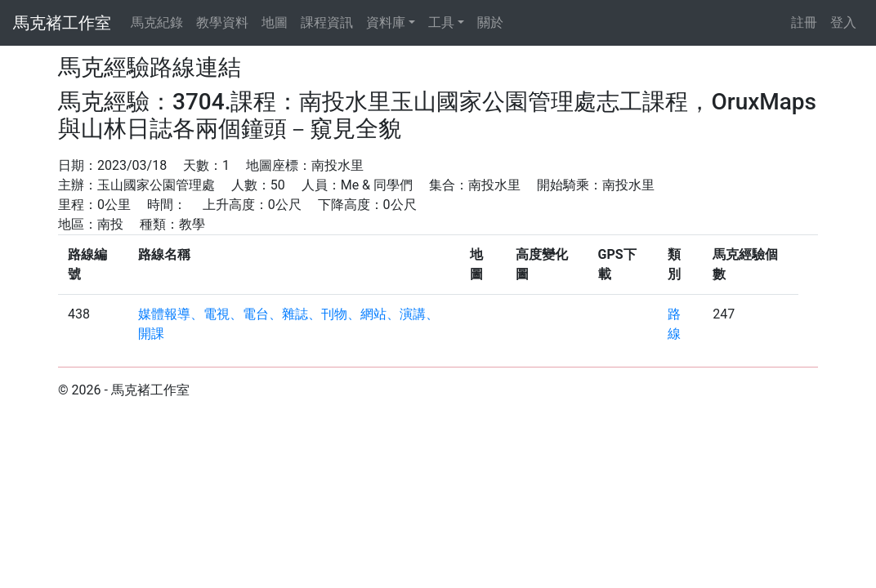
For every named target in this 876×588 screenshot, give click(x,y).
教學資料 (222, 22)
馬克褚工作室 (62, 23)
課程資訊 (327, 22)
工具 (441, 22)
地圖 (275, 22)
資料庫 (386, 22)
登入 (843, 22)
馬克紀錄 (157, 22)
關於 (490, 22)
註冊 (804, 22)
